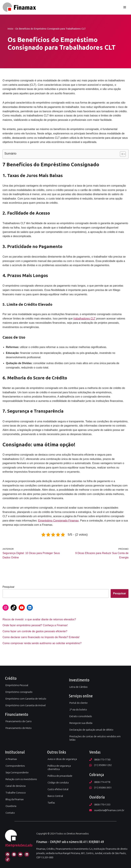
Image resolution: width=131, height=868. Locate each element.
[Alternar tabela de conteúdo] (121, 154)
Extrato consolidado (81, 716)
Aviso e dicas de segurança (62, 759)
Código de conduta (58, 783)
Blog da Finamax (15, 799)
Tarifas (51, 803)
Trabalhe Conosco (16, 793)
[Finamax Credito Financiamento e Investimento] (19, 7)
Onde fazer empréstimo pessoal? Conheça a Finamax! (35, 625)
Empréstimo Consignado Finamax (58, 521)
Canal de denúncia (16, 786)
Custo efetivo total (58, 789)
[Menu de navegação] (125, 7)
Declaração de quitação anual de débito (91, 730)
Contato (10, 813)
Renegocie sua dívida (81, 723)
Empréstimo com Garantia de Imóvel (26, 705)
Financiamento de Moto (19, 728)
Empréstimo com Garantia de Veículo (26, 699)
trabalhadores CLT (85, 319)
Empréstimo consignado (19, 692)
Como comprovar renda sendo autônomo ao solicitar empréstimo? (42, 643)
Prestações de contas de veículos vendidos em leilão (95, 738)
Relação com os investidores (21, 779)
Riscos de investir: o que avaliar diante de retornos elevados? (39, 619)
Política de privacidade (60, 776)
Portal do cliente (79, 703)
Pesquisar (8, 587)
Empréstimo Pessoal (17, 685)
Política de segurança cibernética (59, 767)
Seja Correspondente (17, 772)
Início (10, 29)
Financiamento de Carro (19, 721)
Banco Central (55, 796)
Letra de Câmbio (79, 687)
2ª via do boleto (78, 710)
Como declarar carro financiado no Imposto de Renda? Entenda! (41, 637)
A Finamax (11, 759)
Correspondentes (15, 766)
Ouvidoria (11, 806)
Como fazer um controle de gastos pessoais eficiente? (35, 631)
